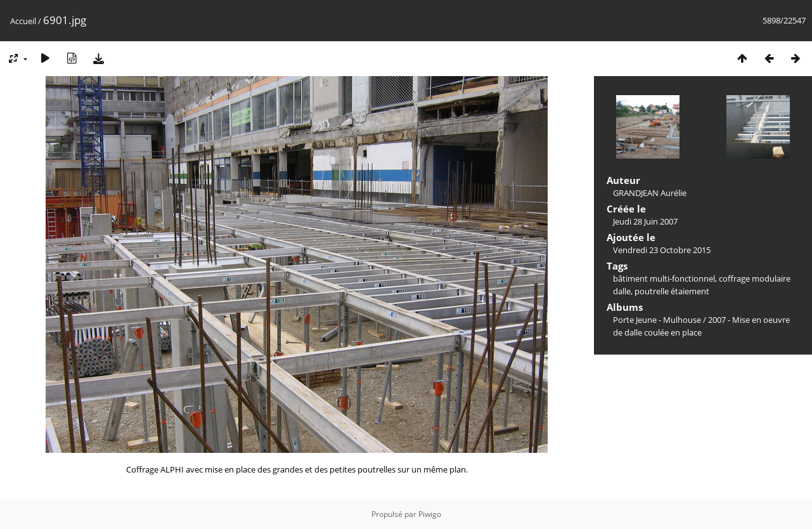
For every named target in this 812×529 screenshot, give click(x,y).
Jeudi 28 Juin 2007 (645, 221)
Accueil (23, 21)
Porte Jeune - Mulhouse (657, 320)
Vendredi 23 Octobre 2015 (662, 250)
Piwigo (430, 514)
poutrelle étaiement (672, 291)
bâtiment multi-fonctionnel (664, 278)
